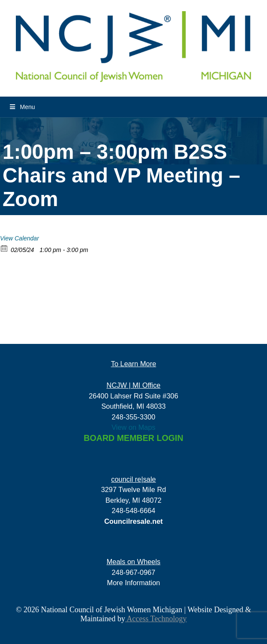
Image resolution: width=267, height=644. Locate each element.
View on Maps (133, 427)
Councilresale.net (133, 521)
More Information (134, 583)
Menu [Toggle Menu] (22, 107)
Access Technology (156, 619)
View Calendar (19, 238)
